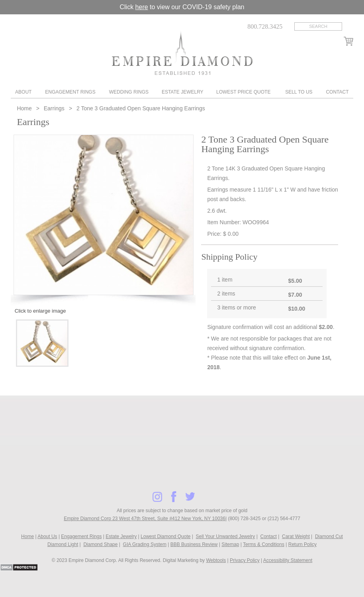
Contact (337, 92)
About (23, 92)
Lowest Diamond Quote (165, 536)
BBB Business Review (194, 544)
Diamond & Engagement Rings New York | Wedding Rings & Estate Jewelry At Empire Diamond (182, 53)
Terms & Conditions (264, 544)
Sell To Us (299, 92)
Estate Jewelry (183, 92)
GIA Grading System (145, 544)
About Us (47, 536)
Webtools (216, 560)
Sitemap (230, 544)
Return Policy (302, 544)
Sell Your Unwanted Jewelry (226, 536)
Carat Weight (296, 536)
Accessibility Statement (288, 560)
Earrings (54, 108)
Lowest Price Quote (243, 92)
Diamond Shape (100, 544)
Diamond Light (63, 544)
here (142, 7)
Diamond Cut (329, 536)
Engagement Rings (70, 92)
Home (25, 108)
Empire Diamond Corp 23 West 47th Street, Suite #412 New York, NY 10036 (145, 519)
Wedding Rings (129, 92)
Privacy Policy (245, 560)
